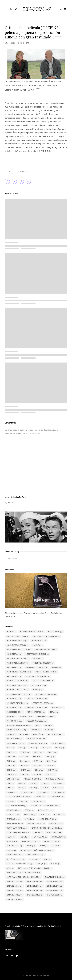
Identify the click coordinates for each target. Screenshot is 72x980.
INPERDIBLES (23, 171)
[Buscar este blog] (36, 558)
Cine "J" (9, 171)
